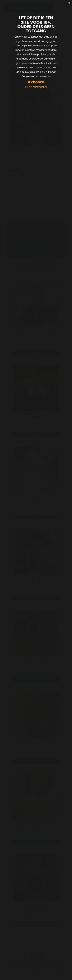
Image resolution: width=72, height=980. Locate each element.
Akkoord (36, 82)
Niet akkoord (36, 87)
